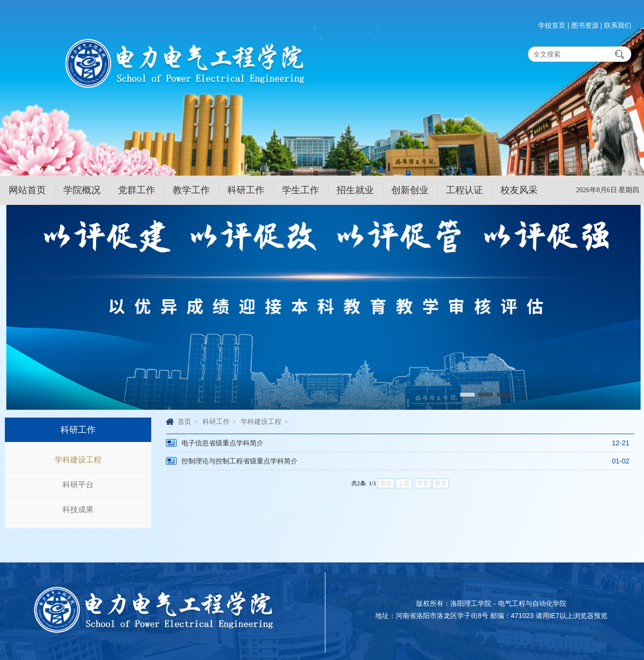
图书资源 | (587, 25)
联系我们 (618, 25)
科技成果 (78, 510)
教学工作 (191, 190)
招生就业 (355, 190)
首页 (184, 421)
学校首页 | (554, 25)
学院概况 (82, 190)
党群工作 (137, 190)
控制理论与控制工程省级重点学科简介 (240, 461)
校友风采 (519, 190)
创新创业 (410, 190)
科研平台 (78, 485)
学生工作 (301, 190)
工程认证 (464, 190)
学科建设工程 (78, 460)
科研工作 (246, 190)
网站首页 (27, 190)
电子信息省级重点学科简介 (222, 443)
